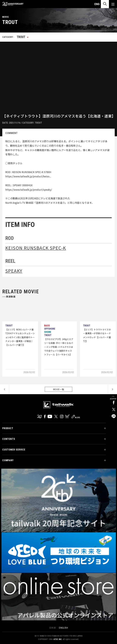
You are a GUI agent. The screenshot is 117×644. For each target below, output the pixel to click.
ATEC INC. (58, 639)
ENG (97, 4)
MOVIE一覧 (58, 389)
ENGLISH (63, 628)
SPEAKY (14, 271)
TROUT (38, 123)
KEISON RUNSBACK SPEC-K (36, 248)
